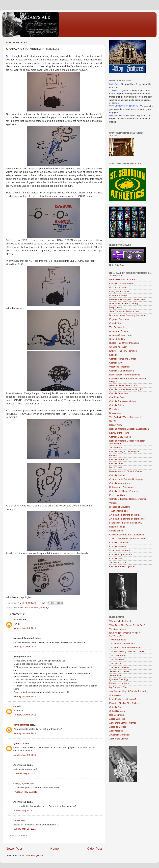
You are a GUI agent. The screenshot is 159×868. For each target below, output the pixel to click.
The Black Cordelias (119, 667)
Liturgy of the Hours (119, 433)
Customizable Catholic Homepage (126, 479)
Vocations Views (117, 629)
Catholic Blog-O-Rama (120, 555)
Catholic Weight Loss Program (124, 451)
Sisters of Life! (116, 531)
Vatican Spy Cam (118, 562)
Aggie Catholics (117, 719)
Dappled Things (117, 527)
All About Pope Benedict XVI (123, 385)
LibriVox (113, 355)
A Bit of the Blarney (119, 739)
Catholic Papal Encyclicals (122, 566)
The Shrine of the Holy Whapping (126, 648)
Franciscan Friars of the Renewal (126, 523)
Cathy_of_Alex (21, 783)
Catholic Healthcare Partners (124, 491)
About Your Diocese (119, 331)
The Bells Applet (117, 327)
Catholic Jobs (116, 559)
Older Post (94, 849)
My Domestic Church (120, 687)
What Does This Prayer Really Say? (127, 625)
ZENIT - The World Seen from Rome (127, 539)
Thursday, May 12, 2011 (25, 792)
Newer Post (14, 849)
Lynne (17, 820)
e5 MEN (113, 455)
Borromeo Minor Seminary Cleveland (128, 315)
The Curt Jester (117, 659)
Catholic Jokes (117, 405)
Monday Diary (21, 608)
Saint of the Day (117, 339)
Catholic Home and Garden (123, 359)
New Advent (115, 413)
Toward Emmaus (118, 640)
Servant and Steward (120, 671)
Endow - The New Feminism (123, 351)
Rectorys (45, 608)
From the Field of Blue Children (125, 703)
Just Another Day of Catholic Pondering (129, 691)
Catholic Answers (118, 547)
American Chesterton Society (124, 303)
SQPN (112, 421)
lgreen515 (19, 743)
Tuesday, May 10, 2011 (25, 773)
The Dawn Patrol (118, 655)
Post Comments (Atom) (31, 855)
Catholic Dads (116, 707)
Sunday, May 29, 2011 (25, 829)
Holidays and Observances (123, 487)
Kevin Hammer (21, 725)
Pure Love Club (117, 495)
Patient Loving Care (119, 683)
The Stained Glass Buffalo (122, 644)
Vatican (113, 503)
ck (15, 706)
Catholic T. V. (116, 363)
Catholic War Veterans (120, 483)
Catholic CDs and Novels (122, 371)
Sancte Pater (116, 675)
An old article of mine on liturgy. (125, 515)
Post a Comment (18, 835)
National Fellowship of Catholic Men (127, 299)
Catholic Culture (117, 475)
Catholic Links (116, 463)
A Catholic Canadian (119, 735)
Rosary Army (116, 425)
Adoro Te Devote (118, 727)
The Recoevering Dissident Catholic (127, 651)
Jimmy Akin (115, 695)
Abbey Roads (116, 731)
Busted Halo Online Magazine (124, 343)
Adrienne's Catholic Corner (123, 723)
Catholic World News (120, 543)
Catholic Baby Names (120, 437)
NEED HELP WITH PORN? (123, 279)
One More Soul (117, 397)
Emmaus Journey (118, 295)
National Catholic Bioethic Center (126, 471)
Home (54, 849)
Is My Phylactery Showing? (123, 699)
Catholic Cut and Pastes (121, 283)
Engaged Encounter (119, 319)
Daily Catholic (116, 307)
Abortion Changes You (120, 335)
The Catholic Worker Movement (125, 417)
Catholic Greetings (119, 393)
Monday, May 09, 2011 (25, 628)
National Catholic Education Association (129, 429)
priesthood (34, 608)
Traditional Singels (119, 511)
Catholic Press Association (122, 401)
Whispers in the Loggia (121, 621)
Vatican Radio (116, 447)
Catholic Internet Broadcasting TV (126, 389)
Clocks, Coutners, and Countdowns (127, 535)
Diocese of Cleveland (120, 507)
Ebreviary (114, 409)
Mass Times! (116, 467)
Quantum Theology (119, 679)
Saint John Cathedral (120, 551)
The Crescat (115, 663)
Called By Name (117, 711)
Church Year (115, 323)
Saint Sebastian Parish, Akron (124, 311)
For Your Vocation (118, 287)
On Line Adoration (118, 347)
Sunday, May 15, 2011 (25, 810)
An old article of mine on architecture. (128, 519)
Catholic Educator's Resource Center (128, 499)
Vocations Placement (120, 367)
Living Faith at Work (119, 291)
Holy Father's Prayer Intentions (125, 375)
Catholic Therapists (119, 459)
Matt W (17, 619)
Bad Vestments (117, 715)
